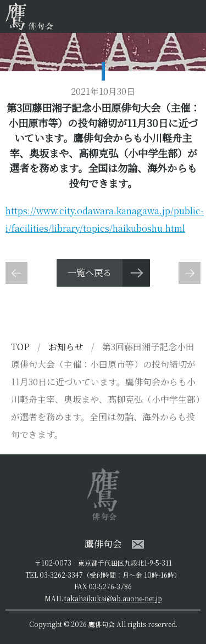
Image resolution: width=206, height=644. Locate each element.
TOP (20, 347)
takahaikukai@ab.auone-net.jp (113, 598)
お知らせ (67, 347)
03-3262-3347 (61, 575)
